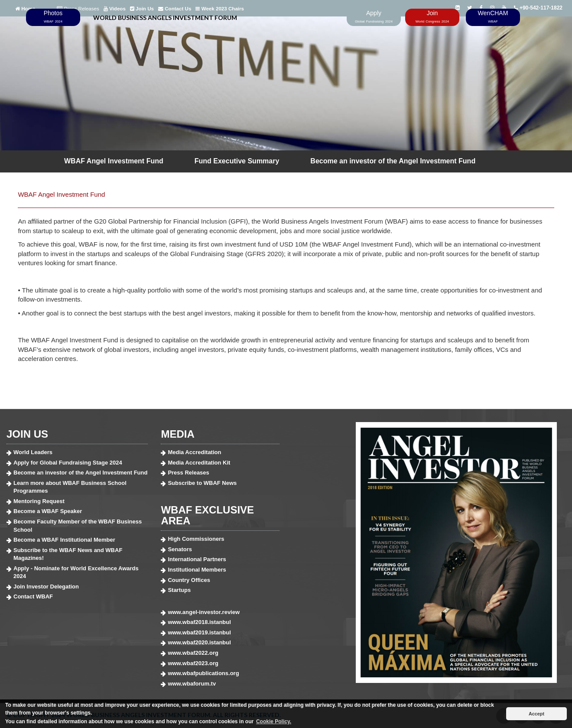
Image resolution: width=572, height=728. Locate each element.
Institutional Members (197, 570)
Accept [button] (536, 714)
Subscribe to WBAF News (202, 483)
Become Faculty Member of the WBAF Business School (78, 526)
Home (25, 9)
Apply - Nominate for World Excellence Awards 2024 (76, 572)
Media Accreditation (194, 452)
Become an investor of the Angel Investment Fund (393, 161)
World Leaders (33, 452)
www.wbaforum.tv (192, 684)
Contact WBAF (33, 596)
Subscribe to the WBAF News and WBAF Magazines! (68, 554)
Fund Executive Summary (237, 161)
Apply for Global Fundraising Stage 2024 (68, 463)
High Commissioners (196, 539)
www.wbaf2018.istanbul (199, 622)
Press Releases (78, 9)
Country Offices (189, 580)
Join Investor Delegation (46, 587)
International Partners (197, 559)
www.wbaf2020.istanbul (199, 642)
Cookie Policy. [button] (274, 721)
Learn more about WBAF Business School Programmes (70, 487)
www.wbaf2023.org (193, 663)
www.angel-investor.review (204, 612)
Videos (115, 9)
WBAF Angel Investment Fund (114, 161)
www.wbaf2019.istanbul (199, 632)
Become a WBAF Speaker (48, 511)
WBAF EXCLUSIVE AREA (207, 515)
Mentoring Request (39, 501)
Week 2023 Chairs (220, 9)
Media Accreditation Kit (199, 463)
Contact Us (175, 9)
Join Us (142, 9)
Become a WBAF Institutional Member (64, 540)
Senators (180, 549)
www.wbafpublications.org (203, 673)
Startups (179, 590)
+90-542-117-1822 (538, 8)
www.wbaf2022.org (193, 653)
